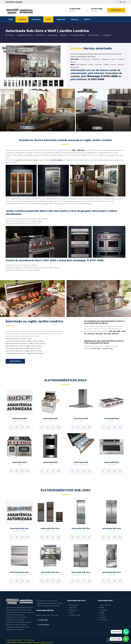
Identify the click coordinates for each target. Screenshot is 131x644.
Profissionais (85, 59)
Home (11, 19)
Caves (113, 59)
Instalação (107, 35)
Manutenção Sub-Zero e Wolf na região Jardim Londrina (26, 343)
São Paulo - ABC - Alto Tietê (48, 615)
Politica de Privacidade (14, 640)
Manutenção (52, 35)
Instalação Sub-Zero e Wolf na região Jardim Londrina (25, 353)
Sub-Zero (22, 19)
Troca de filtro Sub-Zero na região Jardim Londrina (24, 351)
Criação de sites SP (47, 643)
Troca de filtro (94, 35)
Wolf (48, 19)
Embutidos (96, 59)
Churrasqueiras (81, 65)
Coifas (91, 65)
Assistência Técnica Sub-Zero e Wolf (18, 339)
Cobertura (61, 19)
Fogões (106, 65)
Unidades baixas (75, 615)
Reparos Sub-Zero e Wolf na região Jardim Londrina (24, 346)
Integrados (106, 59)
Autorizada (36, 19)
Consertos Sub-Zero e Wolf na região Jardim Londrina (25, 341)
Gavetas (121, 65)
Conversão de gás (78, 35)
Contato (87, 19)
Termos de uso (29, 640)
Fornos (113, 65)
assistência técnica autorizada (26, 160)
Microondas (75, 67)
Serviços (74, 19)
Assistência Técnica (25, 35)
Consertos (40, 35)
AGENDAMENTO (116, 10)
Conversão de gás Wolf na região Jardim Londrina (23, 348)
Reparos (64, 35)
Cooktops (98, 65)
